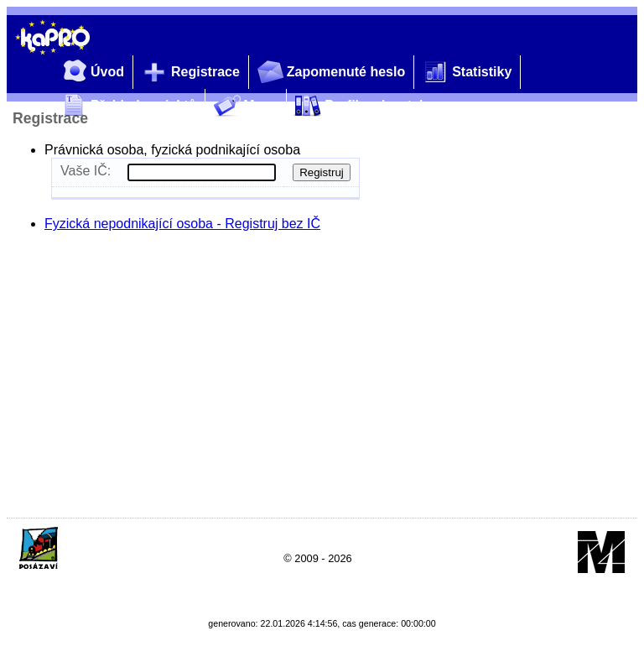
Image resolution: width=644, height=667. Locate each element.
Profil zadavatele (361, 106)
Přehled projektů (127, 106)
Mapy (244, 106)
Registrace (189, 73)
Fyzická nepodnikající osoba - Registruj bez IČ (182, 224)
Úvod (91, 73)
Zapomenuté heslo (329, 73)
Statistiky (465, 73)
